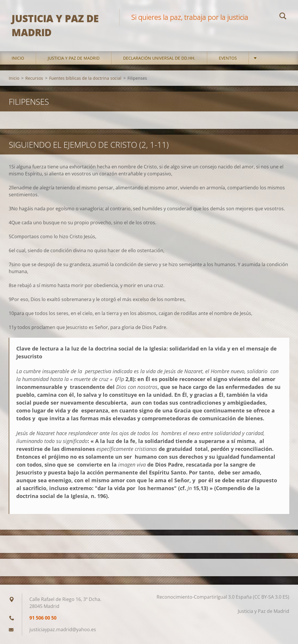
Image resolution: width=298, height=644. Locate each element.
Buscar (283, 17)
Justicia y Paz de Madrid (74, 58)
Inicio (18, 58)
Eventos (228, 58)
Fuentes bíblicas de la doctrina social (85, 78)
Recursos (34, 78)
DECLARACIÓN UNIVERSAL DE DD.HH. (159, 58)
